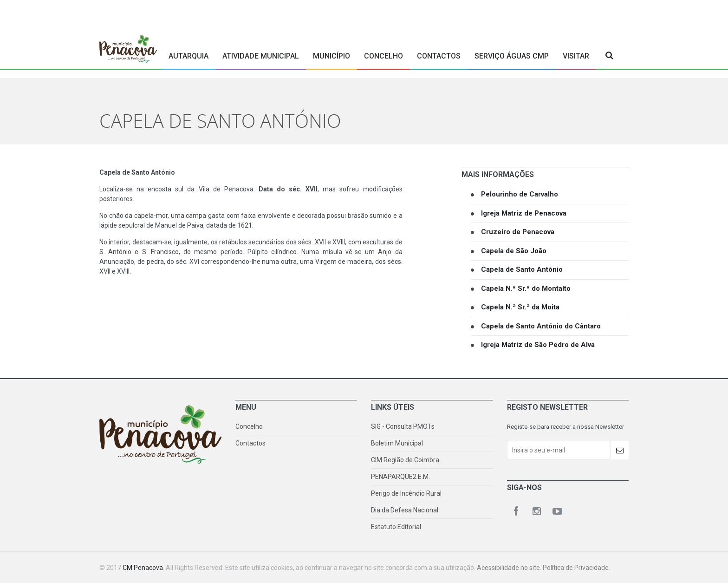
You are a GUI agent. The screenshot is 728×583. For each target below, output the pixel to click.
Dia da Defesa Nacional (405, 510)
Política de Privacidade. (576, 568)
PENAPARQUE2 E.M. (400, 477)
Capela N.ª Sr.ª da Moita (520, 307)
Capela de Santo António (522, 269)
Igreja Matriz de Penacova (524, 213)
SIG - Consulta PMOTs (403, 426)
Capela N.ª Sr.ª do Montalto (526, 288)
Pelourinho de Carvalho (520, 194)
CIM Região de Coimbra (405, 460)
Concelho (383, 56)
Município (331, 56)
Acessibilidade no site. (510, 568)
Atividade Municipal (261, 56)
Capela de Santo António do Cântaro (541, 326)
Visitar (576, 56)
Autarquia (188, 56)
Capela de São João (514, 251)
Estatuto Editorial (396, 527)
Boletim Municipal (397, 443)
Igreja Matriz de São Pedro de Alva (538, 345)
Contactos (439, 56)
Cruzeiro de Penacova (518, 232)
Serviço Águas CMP (512, 56)
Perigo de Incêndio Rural (406, 493)
